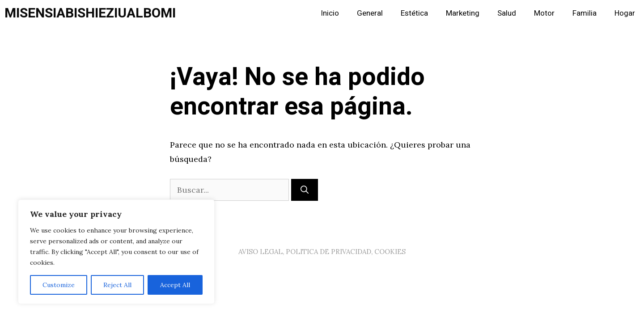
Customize (59, 285)
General (370, 13)
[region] (116, 252)
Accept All (175, 285)
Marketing (463, 13)
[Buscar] (305, 190)
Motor (544, 13)
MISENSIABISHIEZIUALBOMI (90, 13)
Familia (585, 13)
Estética (414, 13)
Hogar (625, 13)
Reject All (117, 285)
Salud (507, 13)
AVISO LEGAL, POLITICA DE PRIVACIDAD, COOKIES (322, 252)
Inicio (330, 13)
